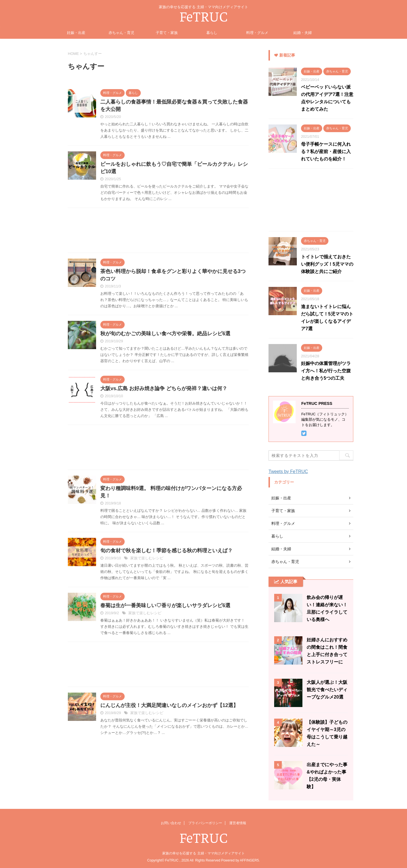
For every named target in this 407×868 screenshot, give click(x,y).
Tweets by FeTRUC (288, 471)
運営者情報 (238, 823)
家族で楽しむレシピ (147, 558)
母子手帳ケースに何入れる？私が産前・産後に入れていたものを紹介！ (326, 152)
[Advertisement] (158, 232)
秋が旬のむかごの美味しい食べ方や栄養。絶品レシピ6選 (165, 334)
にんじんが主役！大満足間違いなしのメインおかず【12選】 (169, 705)
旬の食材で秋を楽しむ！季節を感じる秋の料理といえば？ (166, 551)
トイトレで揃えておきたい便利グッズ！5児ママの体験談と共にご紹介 (327, 264)
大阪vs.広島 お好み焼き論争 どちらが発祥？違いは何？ (164, 388)
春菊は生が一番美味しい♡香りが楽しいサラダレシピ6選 (165, 605)
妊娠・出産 (76, 33)
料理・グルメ (257, 33)
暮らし (212, 33)
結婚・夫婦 (303, 33)
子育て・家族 (167, 33)
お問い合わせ (171, 823)
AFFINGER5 (249, 860)
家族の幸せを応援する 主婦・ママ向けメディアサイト (203, 853)
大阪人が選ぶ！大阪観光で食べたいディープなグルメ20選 (327, 690)
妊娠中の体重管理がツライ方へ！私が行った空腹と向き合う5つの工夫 (326, 371)
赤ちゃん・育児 (121, 33)
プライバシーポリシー (205, 823)
